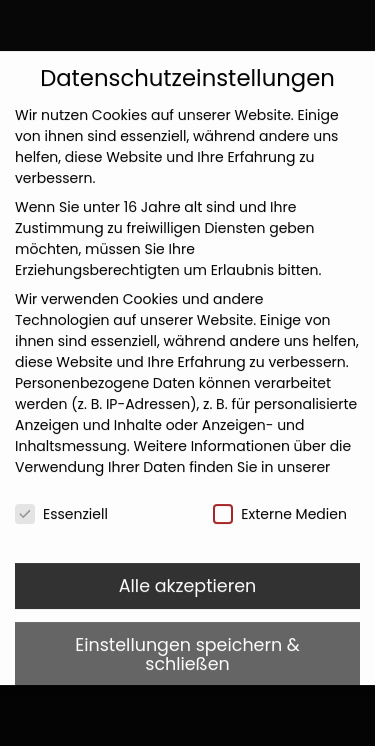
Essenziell (61, 501)
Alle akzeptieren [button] (188, 572)
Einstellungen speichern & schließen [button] (187, 641)
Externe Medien (280, 501)
